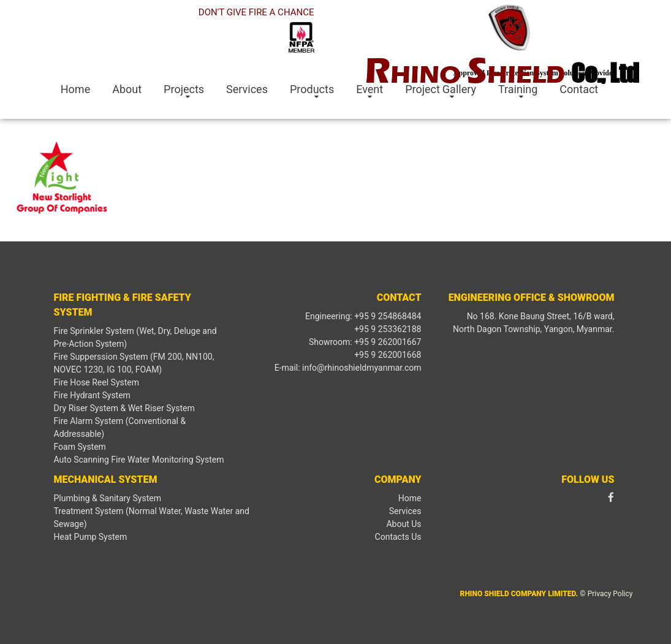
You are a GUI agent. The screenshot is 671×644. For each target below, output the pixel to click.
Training (518, 89)
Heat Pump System (91, 537)
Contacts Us (398, 537)
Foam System (80, 447)
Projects (184, 89)
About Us (404, 524)
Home (75, 89)
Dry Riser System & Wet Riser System (124, 408)
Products (312, 89)
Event (370, 89)
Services (247, 89)
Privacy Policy (610, 594)
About (127, 89)
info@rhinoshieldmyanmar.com (362, 368)
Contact (579, 89)
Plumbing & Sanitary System (108, 498)
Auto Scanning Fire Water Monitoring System (139, 460)
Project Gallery (441, 89)
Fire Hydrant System (92, 395)
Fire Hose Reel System (97, 382)
